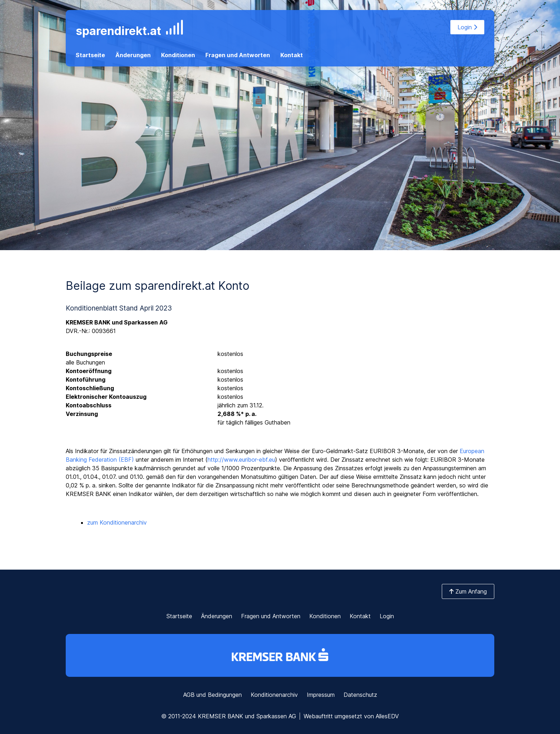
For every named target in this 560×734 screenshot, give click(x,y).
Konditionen (178, 55)
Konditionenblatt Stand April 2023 (119, 308)
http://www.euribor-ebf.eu (241, 460)
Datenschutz (360, 695)
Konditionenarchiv (274, 695)
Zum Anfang (468, 591)
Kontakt (292, 55)
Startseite (90, 55)
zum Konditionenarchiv (117, 522)
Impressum (321, 695)
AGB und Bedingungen (212, 695)
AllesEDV (387, 716)
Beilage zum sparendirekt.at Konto (157, 286)
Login (467, 27)
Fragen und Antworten (238, 55)
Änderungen (133, 55)
